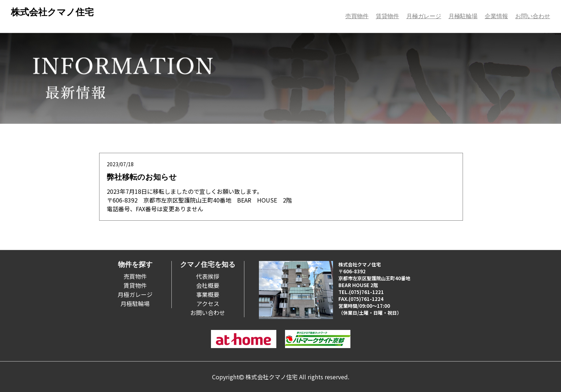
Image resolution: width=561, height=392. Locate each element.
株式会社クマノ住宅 (52, 12)
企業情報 (496, 16)
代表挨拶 (208, 276)
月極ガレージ (424, 16)
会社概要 (208, 285)
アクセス (208, 303)
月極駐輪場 (463, 16)
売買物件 (357, 16)
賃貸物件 (387, 16)
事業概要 (208, 294)
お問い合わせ (533, 16)
